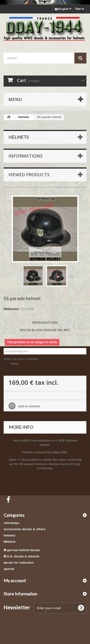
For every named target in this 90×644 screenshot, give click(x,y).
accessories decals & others (25, 529)
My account (15, 581)
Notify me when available (21, 359)
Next (72, 277)
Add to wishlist (29, 406)
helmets (9, 535)
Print (14, 364)
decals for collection (19, 563)
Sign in (80, 9)
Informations (25, 156)
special (9, 569)
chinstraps (12, 523)
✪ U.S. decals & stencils (21, 556)
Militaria (9, 542)
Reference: (12, 309)
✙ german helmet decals (22, 550)
